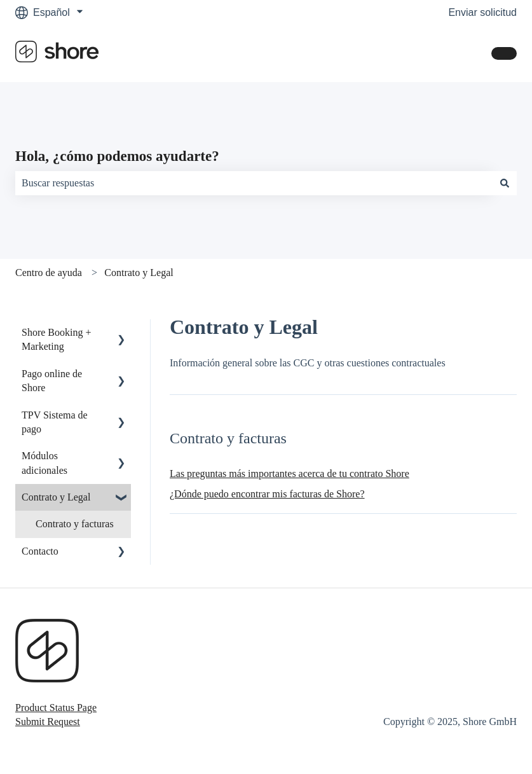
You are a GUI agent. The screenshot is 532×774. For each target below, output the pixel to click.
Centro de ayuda (49, 273)
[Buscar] (505, 183)
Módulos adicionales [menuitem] (44, 463)
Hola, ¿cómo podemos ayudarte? (117, 156)
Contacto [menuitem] (40, 551)
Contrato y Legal (139, 273)
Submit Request (48, 722)
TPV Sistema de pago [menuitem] (55, 422)
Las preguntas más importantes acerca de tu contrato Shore (290, 473)
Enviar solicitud (482, 12)
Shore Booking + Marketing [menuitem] (56, 339)
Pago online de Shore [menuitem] (52, 381)
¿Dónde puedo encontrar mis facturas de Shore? (267, 494)
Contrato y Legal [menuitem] (56, 497)
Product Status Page (56, 708)
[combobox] (254, 183)
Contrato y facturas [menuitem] (75, 524)
